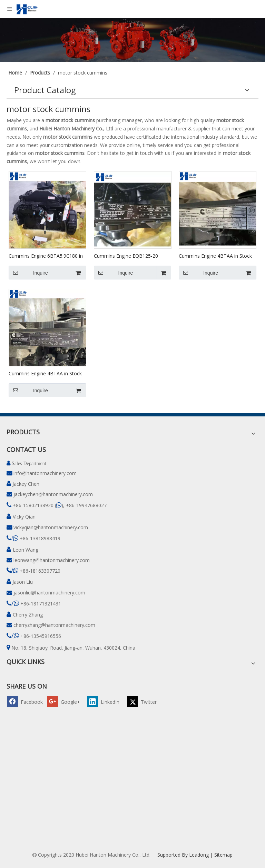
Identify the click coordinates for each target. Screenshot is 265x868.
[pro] (132, 40)
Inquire (28, 273)
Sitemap (223, 855)
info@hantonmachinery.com (45, 473)
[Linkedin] (106, 702)
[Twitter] (146, 702)
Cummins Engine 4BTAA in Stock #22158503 (215, 256)
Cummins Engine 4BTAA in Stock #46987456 (45, 373)
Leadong (199, 855)
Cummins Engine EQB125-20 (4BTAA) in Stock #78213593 (126, 256)
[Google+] (66, 702)
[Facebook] (26, 702)
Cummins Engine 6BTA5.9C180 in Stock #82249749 (46, 256)
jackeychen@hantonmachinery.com (53, 494)
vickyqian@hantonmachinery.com (51, 527)
